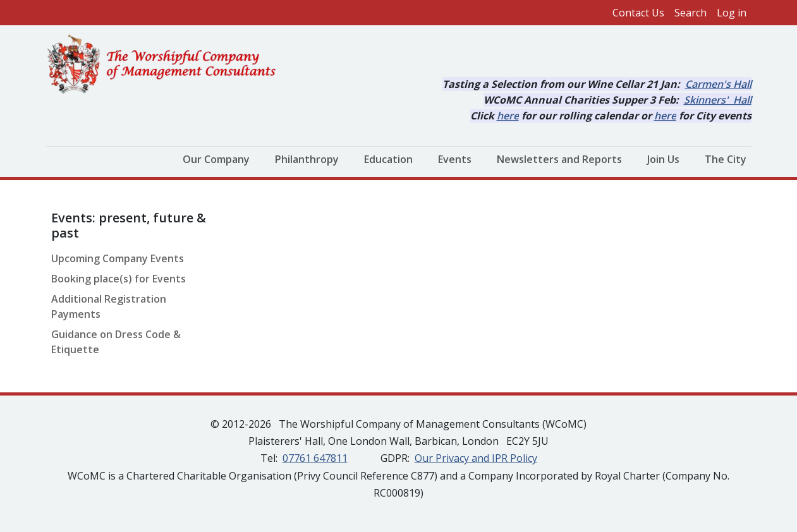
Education (388, 159)
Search (691, 13)
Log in (732, 13)
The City (726, 159)
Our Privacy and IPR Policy (476, 458)
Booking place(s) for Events (119, 279)
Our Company (216, 159)
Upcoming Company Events (118, 258)
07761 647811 (315, 458)
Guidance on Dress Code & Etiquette (116, 342)
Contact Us (638, 13)
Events (455, 159)
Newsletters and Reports (559, 159)
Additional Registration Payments (109, 306)
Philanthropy (307, 159)
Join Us (663, 159)
